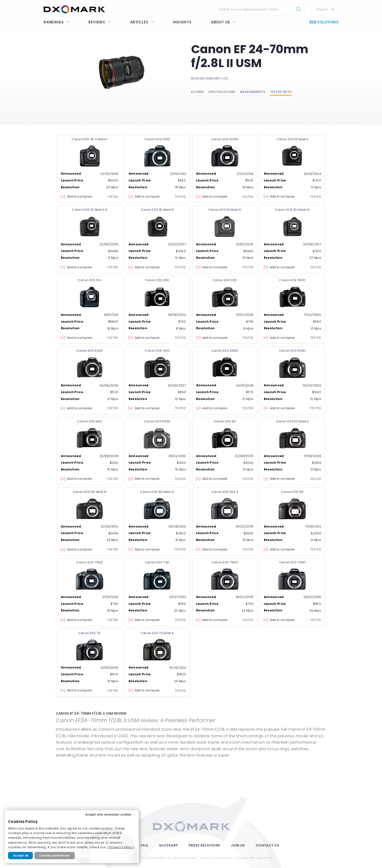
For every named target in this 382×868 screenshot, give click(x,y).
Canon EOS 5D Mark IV (157, 492)
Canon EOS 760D (292, 562)
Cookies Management (253, 858)
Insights (182, 22)
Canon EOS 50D (90, 421)
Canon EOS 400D (90, 351)
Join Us (238, 845)
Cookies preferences (55, 856)
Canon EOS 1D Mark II (292, 139)
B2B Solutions (324, 22)
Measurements (253, 92)
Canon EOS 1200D (225, 139)
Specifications (222, 92)
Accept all (20, 856)
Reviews (100, 22)
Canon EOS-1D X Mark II (90, 139)
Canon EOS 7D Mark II (157, 633)
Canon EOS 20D (157, 280)
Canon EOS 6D (292, 492)
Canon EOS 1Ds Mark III (292, 210)
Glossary (168, 845)
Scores (197, 92)
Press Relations (204, 845)
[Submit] (299, 9)
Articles (142, 22)
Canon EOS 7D (90, 633)
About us (223, 22)
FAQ (144, 845)
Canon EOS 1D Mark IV (225, 210)
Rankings (56, 22)
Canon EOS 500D (292, 351)
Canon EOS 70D (157, 562)
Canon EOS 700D (90, 562)
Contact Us (267, 845)
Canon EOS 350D (292, 280)
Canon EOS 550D (157, 421)
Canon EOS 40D (157, 351)
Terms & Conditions (215, 858)
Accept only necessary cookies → (110, 815)
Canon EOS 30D (225, 280)
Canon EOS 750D (225, 562)
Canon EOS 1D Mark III (157, 210)
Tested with (281, 92)
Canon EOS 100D (157, 139)
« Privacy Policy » (120, 847)
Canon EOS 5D (225, 421)
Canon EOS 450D (225, 351)
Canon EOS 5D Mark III (90, 492)
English (322, 10)
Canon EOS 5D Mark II (292, 421)
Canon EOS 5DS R (225, 492)
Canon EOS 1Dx (90, 280)
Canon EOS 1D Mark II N (90, 210)
